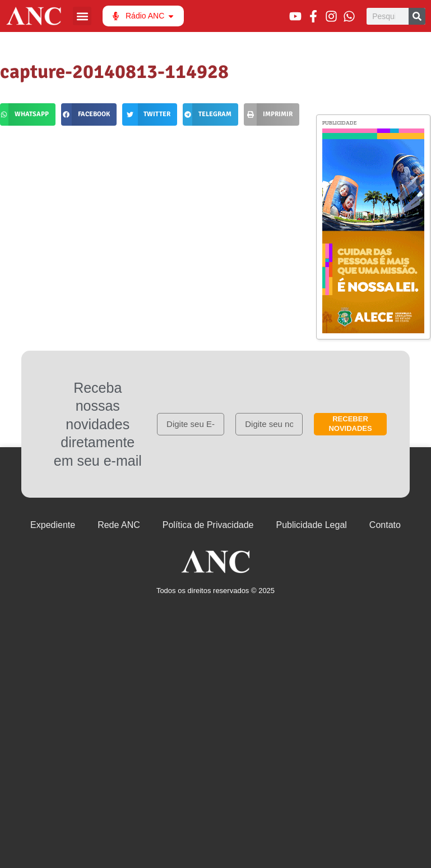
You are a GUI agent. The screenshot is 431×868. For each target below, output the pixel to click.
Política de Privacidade (208, 525)
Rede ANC (119, 525)
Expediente (53, 525)
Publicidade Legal (312, 525)
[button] (82, 16)
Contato (385, 525)
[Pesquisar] (417, 16)
